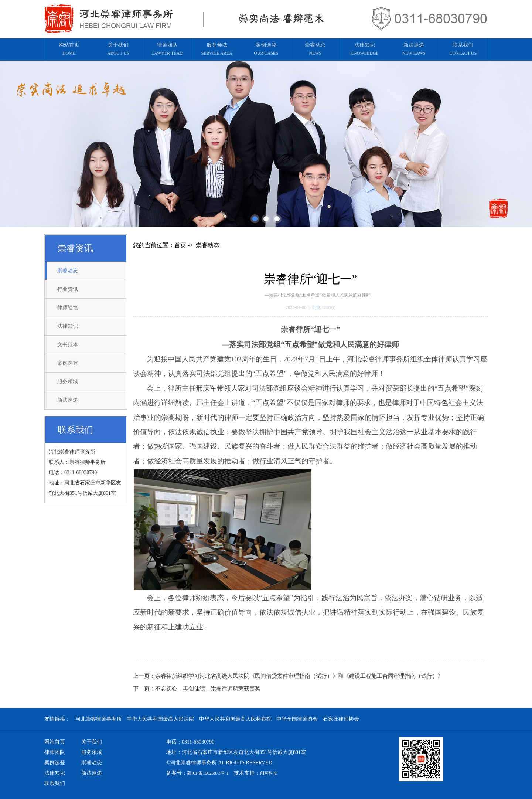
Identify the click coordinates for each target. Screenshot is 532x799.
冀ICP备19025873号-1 (208, 773)
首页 (180, 245)
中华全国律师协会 (297, 719)
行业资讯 (68, 289)
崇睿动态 (68, 271)
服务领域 (68, 382)
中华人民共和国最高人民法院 (160, 719)
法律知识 (68, 326)
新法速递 (68, 400)
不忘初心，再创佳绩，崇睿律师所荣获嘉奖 (208, 688)
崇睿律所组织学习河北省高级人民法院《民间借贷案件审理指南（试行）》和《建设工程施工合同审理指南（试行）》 (299, 676)
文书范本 (68, 345)
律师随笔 (68, 308)
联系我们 (55, 783)
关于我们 (92, 742)
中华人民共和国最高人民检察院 (235, 719)
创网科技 (269, 773)
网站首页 (55, 742)
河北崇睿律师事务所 (99, 719)
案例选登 (68, 363)
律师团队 (55, 752)
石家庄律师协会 (341, 719)
